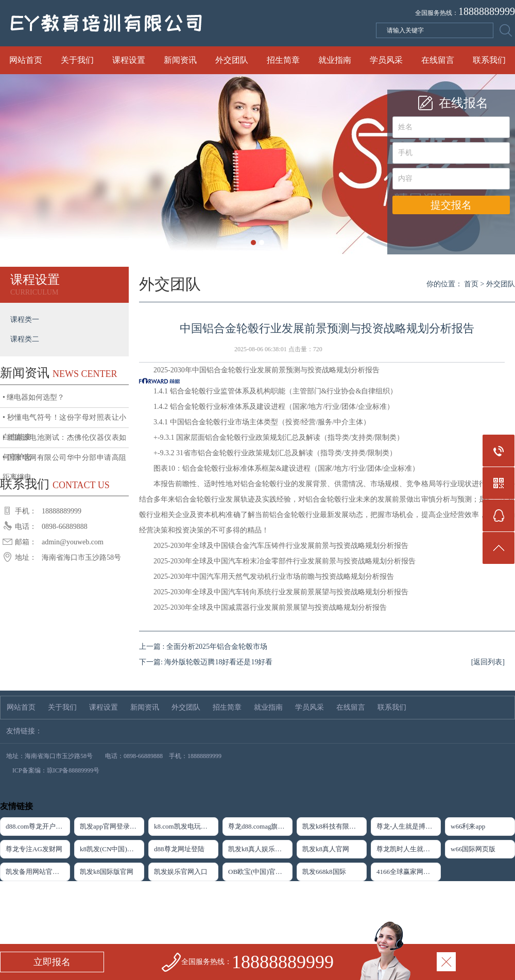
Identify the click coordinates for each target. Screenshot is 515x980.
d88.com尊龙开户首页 (37, 826)
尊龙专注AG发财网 (34, 849)
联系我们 (489, 60)
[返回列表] (488, 662)
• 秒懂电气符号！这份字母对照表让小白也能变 (64, 421)
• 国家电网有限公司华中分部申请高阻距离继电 (64, 461)
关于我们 (77, 60)
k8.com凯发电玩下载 (184, 826)
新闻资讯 (180, 60)
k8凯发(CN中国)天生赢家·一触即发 (112, 849)
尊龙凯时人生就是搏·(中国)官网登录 (409, 849)
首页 (471, 284)
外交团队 (232, 60)
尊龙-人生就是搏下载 (408, 826)
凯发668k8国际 (324, 872)
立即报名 (52, 962)
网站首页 (26, 60)
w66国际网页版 (473, 849)
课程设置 (129, 60)
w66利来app (468, 826)
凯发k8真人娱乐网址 (258, 849)
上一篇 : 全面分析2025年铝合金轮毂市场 (203, 647)
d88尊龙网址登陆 (179, 849)
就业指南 (335, 60)
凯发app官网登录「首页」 (112, 826)
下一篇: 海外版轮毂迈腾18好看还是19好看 (206, 662)
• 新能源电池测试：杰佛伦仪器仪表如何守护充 (64, 441)
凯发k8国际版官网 (107, 872)
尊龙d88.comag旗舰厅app (260, 826)
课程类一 (25, 320)
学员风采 (386, 60)
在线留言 (438, 60)
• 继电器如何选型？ (33, 397)
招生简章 (283, 60)
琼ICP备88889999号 (73, 770)
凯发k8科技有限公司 (332, 826)
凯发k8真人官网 (326, 849)
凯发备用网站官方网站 (38, 872)
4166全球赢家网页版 (407, 872)
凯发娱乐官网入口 (181, 872)
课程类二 (25, 339)
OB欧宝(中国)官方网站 (260, 872)
